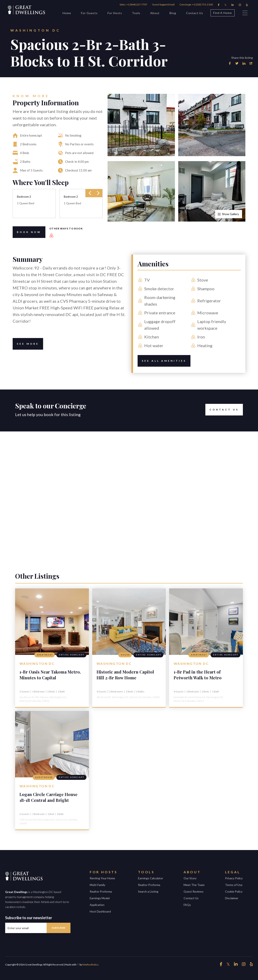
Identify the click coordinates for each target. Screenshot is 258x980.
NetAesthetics (91, 965)
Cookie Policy (234, 891)
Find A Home (221, 13)
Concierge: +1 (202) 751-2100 (196, 4)
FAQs (187, 905)
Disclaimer (232, 898)
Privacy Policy (234, 878)
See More (26, 344)
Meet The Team (194, 885)
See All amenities (162, 361)
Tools (136, 13)
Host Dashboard (100, 911)
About (155, 13)
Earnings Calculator (151, 878)
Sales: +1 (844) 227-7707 (133, 4)
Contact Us (195, 13)
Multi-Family (98, 885)
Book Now (27, 232)
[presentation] (90, 193)
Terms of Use (234, 885)
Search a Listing (148, 891)
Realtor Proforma (101, 891)
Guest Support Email (163, 4)
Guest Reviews (194, 891)
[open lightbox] (141, 125)
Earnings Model (100, 898)
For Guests (89, 13)
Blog (173, 13)
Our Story (190, 878)
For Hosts (115, 13)
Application (97, 905)
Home (67, 13)
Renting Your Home (102, 878)
